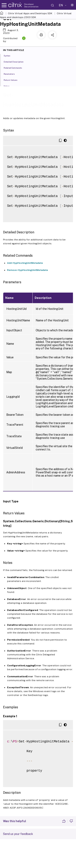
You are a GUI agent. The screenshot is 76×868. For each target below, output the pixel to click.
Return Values (13, 80)
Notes (9, 86)
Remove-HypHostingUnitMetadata (27, 270)
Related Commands (15, 68)
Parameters (11, 74)
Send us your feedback (18, 834)
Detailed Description (16, 61)
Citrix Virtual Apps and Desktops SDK (30, 13)
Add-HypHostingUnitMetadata (25, 263)
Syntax (9, 55)
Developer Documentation (31, 5)
